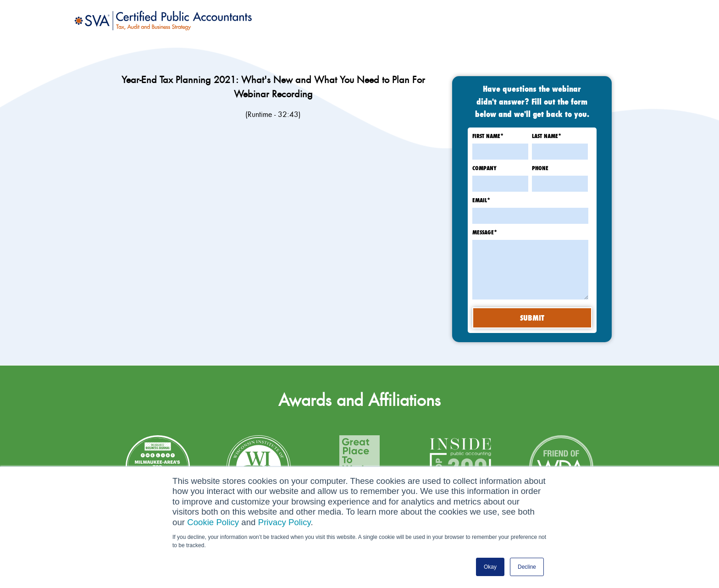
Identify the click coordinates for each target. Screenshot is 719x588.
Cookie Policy (213, 522)
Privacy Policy (285, 522)
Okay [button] (490, 567)
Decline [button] (527, 567)
